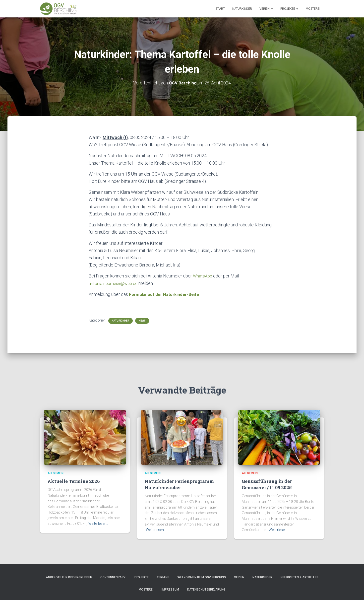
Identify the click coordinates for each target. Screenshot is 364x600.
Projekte (289, 9)
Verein (266, 9)
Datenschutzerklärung (206, 589)
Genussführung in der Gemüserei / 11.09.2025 (267, 484)
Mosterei (313, 9)
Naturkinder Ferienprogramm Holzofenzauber (179, 484)
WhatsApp (203, 276)
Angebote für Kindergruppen (69, 577)
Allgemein (56, 473)
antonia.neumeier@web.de (114, 283)
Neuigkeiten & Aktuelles (300, 577)
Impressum (170, 589)
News (142, 320)
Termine (163, 577)
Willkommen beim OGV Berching (202, 577)
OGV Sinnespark (113, 577)
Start (220, 9)
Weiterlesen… (98, 523)
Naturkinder (242, 9)
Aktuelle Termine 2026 (74, 481)
